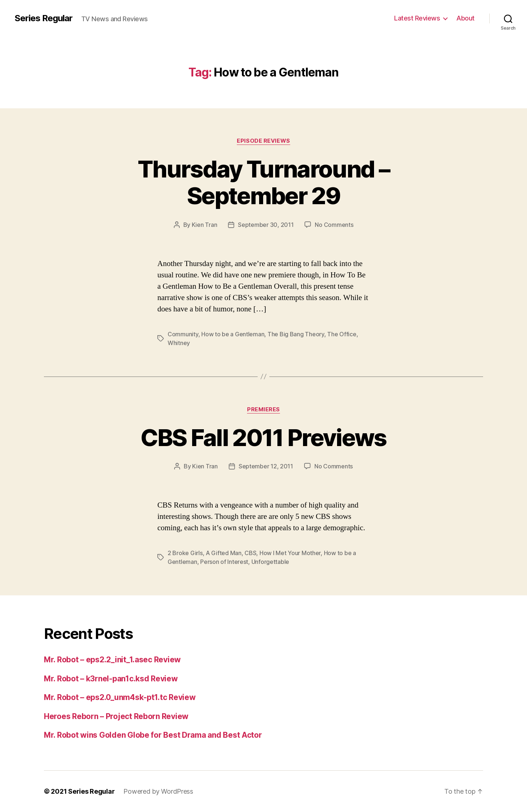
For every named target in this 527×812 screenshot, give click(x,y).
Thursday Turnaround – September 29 (263, 182)
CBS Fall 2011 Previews (263, 437)
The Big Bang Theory (296, 334)
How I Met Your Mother (290, 553)
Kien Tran (205, 225)
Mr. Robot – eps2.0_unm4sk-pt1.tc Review (120, 697)
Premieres (263, 409)
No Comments (334, 225)
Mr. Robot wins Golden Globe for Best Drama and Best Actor (153, 735)
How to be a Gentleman (233, 334)
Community (183, 334)
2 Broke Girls (185, 553)
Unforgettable (270, 562)
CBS (250, 553)
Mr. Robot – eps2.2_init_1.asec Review (112, 660)
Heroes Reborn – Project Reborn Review (116, 716)
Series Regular (44, 18)
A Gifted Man (224, 553)
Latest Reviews (417, 18)
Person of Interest (224, 562)
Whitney (179, 343)
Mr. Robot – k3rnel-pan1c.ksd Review (111, 679)
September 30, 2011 (266, 225)
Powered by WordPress (158, 791)
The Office (342, 334)
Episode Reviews (263, 141)
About (466, 18)
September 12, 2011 (266, 466)
